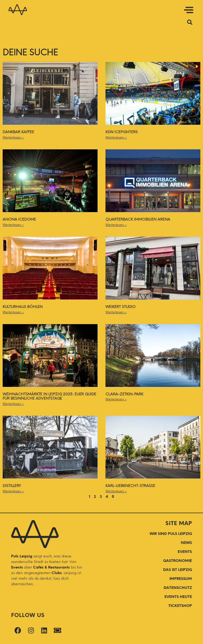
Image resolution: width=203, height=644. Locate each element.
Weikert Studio (121, 307)
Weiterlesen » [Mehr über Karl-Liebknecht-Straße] (116, 491)
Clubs (57, 573)
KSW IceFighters (122, 132)
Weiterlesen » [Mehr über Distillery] (13, 491)
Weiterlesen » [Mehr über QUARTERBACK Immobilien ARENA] (116, 225)
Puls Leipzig (22, 556)
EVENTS (185, 552)
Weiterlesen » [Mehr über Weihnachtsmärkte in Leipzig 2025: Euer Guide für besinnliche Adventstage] (13, 404)
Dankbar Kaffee (18, 132)
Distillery (12, 486)
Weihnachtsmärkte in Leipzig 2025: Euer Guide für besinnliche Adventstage (49, 396)
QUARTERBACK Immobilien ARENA (138, 219)
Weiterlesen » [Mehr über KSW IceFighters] (116, 137)
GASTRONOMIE (177, 561)
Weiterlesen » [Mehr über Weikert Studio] (116, 312)
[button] (111, 11)
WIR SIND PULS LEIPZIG (171, 534)
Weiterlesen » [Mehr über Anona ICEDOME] (13, 225)
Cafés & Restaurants (51, 567)
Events (18, 567)
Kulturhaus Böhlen (23, 307)
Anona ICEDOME (19, 219)
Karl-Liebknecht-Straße (130, 486)
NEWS (186, 543)
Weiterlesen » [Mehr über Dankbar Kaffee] (13, 137)
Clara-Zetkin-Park (124, 394)
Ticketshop (180, 606)
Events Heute (178, 597)
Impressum (181, 579)
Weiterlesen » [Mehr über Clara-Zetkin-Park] (116, 399)
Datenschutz (178, 588)
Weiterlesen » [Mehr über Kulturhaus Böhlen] (13, 312)
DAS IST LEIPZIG (177, 570)
